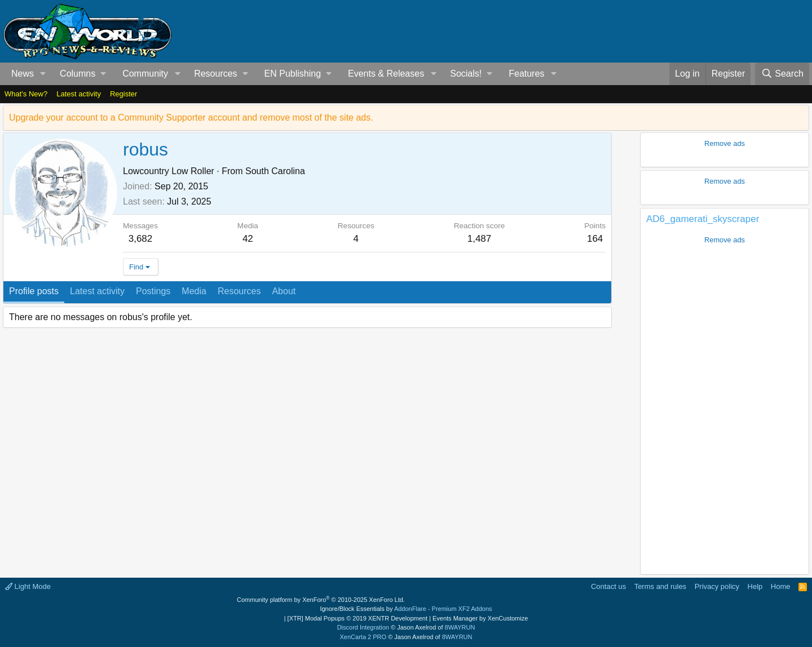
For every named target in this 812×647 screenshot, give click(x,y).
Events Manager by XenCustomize (480, 618)
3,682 (141, 239)
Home (781, 586)
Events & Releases (386, 74)
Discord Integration (363, 627)
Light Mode (28, 586)
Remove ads (725, 143)
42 (248, 239)
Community (145, 74)
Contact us (608, 586)
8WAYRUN (460, 627)
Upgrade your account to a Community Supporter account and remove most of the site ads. (191, 118)
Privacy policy (717, 586)
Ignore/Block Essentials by (406, 609)
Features (526, 74)
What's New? (26, 94)
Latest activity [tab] (97, 291)
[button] (43, 74)
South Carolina (275, 171)
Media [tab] (194, 291)
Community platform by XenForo (321, 600)
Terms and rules (660, 586)
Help (755, 586)
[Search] (782, 74)
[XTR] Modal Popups (358, 618)
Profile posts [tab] (34, 291)
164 (595, 239)
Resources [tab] (239, 291)
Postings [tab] (153, 291)
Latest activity (79, 94)
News (23, 74)
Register (123, 94)
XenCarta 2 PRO (363, 637)
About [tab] (284, 291)
